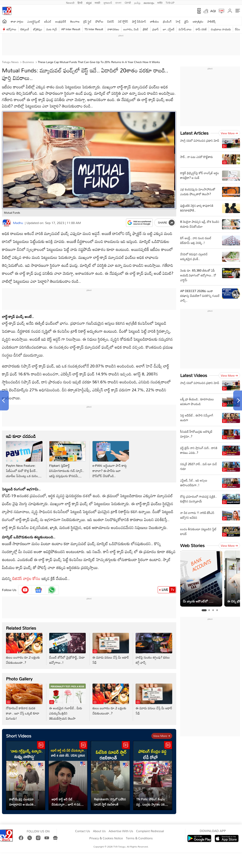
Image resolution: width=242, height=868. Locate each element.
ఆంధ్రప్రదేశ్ (61, 21)
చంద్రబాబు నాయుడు (221, 29)
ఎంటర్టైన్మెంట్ (34, 21)
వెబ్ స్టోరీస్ (123, 21)
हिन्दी (80, 2)
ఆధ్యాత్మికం (198, 21)
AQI (213, 11)
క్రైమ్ (186, 21)
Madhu (18, 223)
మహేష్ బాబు (185, 29)
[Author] (6, 223)
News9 (70, 2)
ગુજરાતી (108, 2)
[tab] (204, 610)
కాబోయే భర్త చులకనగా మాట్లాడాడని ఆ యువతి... (23, 802)
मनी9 (160, 2)
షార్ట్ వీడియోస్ (139, 21)
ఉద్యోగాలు (11, 29)
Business (28, 62)
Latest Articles (194, 133)
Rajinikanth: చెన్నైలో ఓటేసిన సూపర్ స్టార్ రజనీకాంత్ (110, 802)
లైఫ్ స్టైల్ (88, 21)
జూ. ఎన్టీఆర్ (169, 29)
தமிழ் (137, 2)
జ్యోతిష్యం (38, 29)
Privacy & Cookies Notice (106, 838)
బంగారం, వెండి (131, 29)
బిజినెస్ (111, 21)
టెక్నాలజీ (25, 29)
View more (162, 736)
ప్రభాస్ (156, 29)
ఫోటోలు (99, 21)
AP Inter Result (71, 29)
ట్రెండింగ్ (167, 21)
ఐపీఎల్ (48, 21)
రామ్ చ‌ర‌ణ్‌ (201, 29)
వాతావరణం (113, 29)
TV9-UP (170, 2)
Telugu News (10, 62)
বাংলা (118, 2)
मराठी (97, 2)
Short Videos (19, 736)
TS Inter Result (94, 29)
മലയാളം (149, 2)
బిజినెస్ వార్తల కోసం (26, 578)
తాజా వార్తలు (17, 21)
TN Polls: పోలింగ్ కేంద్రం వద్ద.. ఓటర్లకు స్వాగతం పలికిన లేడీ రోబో (152, 802)
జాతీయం (155, 21)
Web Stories (192, 545)
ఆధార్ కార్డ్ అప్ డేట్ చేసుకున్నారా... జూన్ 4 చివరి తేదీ (67, 802)
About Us (99, 831)
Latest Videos (194, 375)
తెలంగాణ (75, 21)
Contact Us (83, 831)
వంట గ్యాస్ (52, 29)
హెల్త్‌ (178, 21)
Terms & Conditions (139, 838)
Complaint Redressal (150, 831)
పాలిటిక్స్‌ (212, 21)
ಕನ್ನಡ (89, 2)
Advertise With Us (121, 831)
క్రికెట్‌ (145, 29)
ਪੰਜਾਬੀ (128, 2)
